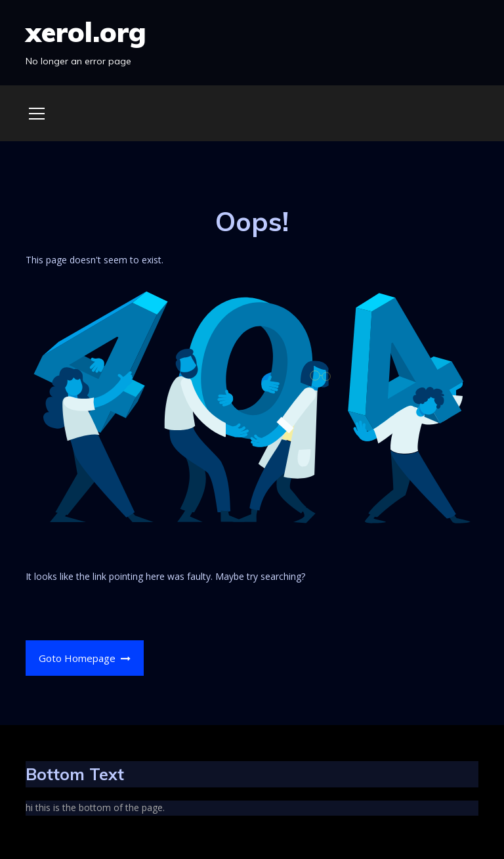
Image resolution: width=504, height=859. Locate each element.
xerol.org (86, 32)
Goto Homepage (85, 658)
